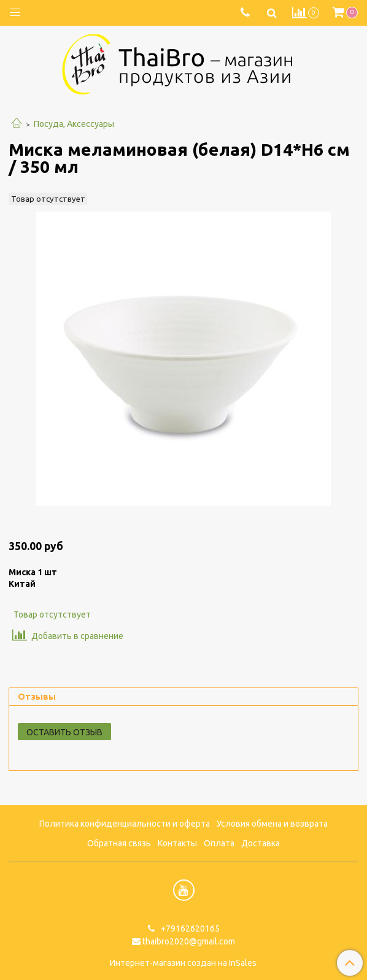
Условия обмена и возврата (272, 824)
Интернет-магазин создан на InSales (183, 963)
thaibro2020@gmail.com (189, 941)
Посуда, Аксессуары (74, 124)
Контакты (177, 843)
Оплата (219, 843)
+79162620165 (189, 928)
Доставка (261, 843)
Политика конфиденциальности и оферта (125, 824)
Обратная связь (119, 843)
